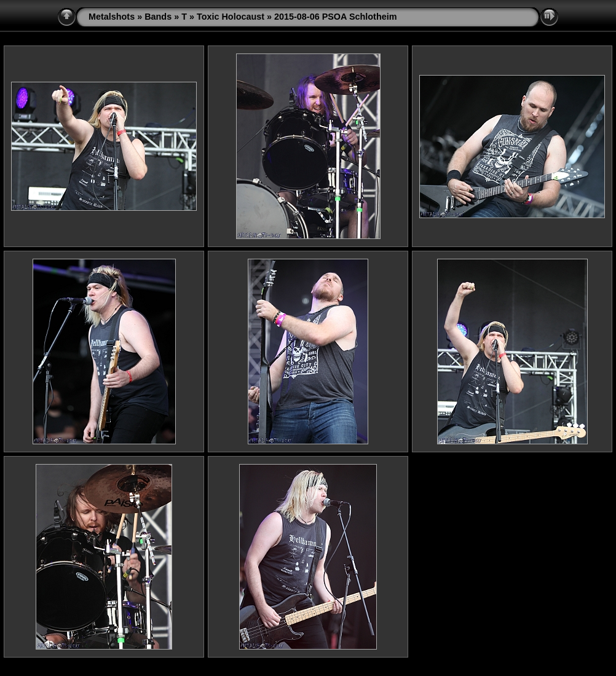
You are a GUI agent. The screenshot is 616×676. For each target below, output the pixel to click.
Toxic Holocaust (231, 17)
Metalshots (112, 17)
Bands (158, 17)
